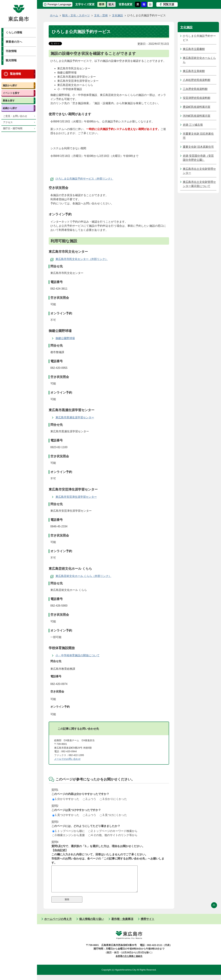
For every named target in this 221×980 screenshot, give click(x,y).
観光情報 (11, 60)
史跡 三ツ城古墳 (193, 125)
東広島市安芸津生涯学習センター (76, 497)
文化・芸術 (101, 15)
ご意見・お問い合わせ (15, 116)
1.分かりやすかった (66, 799)
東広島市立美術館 (194, 71)
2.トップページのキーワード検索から (113, 831)
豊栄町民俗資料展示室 (197, 107)
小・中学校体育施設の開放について (78, 655)
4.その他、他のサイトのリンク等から (113, 835)
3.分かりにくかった (113, 799)
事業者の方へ (14, 42)
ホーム (54, 15)
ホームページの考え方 (58, 924)
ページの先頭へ (214, 910)
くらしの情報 (14, 32)
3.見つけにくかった (113, 815)
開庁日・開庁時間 (13, 129)
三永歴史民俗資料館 (195, 89)
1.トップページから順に (69, 831)
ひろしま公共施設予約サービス (75, 179)
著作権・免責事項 (122, 924)
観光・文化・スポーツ (76, 15)
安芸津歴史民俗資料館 (197, 98)
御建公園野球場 (65, 338)
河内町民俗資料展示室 (197, 116)
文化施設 (117, 15)
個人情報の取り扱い (91, 924)
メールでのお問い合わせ (67, 759)
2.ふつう (90, 799)
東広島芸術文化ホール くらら (74, 576)
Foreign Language (59, 4)
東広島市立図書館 (194, 49)
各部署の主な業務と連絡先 (129, 961)
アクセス (8, 122)
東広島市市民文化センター (72, 259)
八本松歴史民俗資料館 (197, 80)
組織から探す (10, 108)
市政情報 (11, 51)
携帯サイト (148, 924)
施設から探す (10, 85)
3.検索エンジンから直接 (69, 835)
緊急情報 (15, 74)
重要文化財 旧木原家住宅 (198, 147)
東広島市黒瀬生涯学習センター (75, 417)
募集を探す (9, 101)
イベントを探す (11, 93)
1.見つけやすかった (66, 815)
